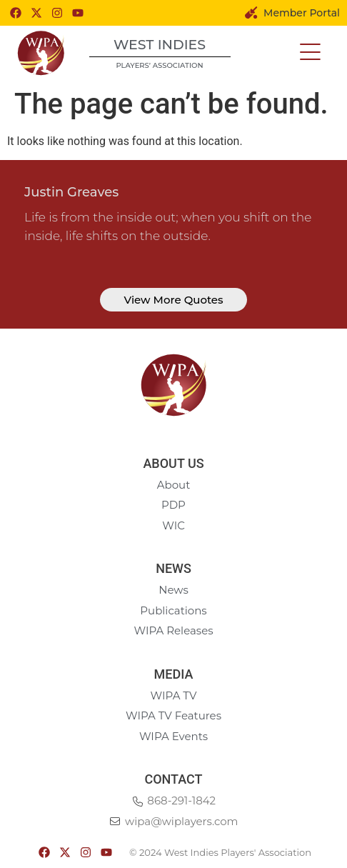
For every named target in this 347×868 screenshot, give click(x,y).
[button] (310, 53)
